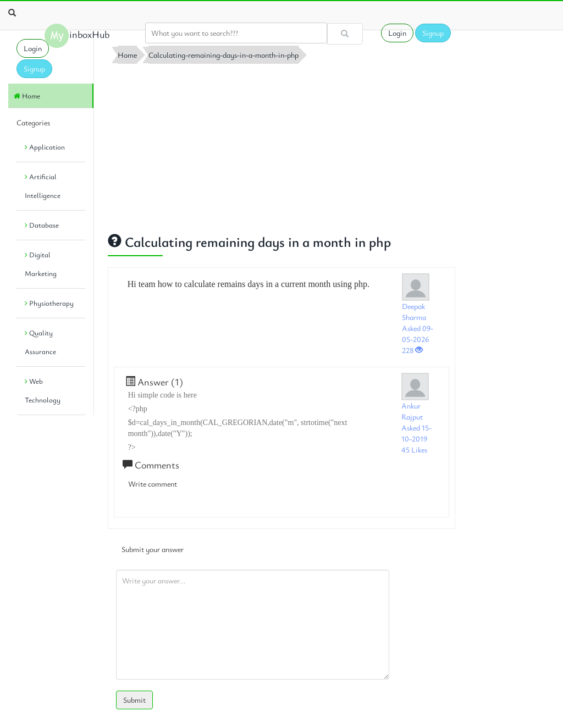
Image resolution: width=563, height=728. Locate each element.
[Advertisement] (282, 146)
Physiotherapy (49, 303)
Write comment (153, 484)
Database (42, 225)
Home (27, 96)
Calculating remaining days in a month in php (249, 242)
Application (45, 147)
